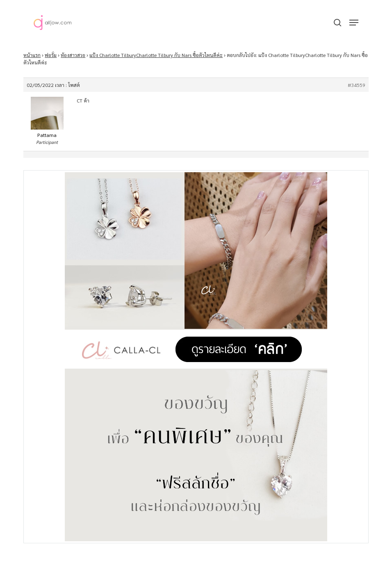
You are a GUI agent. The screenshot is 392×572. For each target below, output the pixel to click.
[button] (354, 23)
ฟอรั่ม (51, 55)
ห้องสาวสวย (73, 55)
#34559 (357, 85)
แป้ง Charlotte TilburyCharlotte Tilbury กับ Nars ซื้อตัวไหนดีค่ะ (156, 55)
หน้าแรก (32, 55)
